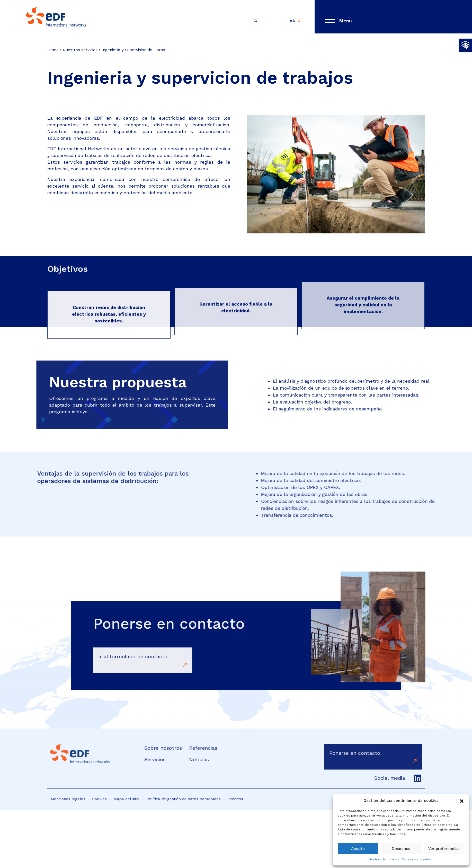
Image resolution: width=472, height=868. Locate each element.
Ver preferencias (444, 849)
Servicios (159, 759)
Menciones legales (416, 859)
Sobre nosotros (166, 749)
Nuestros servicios (80, 50)
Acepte (358, 849)
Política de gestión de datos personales (182, 799)
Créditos (228, 799)
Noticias (198, 759)
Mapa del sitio (132, 799)
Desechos (401, 849)
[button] (465, 45)
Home (53, 50)
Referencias (201, 749)
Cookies (108, 799)
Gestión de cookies (384, 859)
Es (292, 19)
